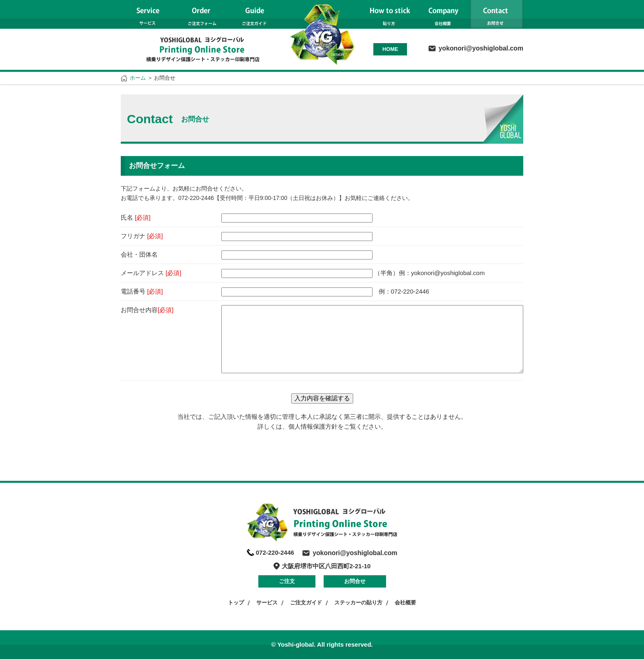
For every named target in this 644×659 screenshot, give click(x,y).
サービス (267, 603)
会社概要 (405, 603)
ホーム (138, 78)
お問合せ (355, 581)
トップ (236, 603)
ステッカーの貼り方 (358, 603)
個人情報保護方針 (313, 426)
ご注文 (287, 581)
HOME (390, 49)
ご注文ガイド (306, 603)
